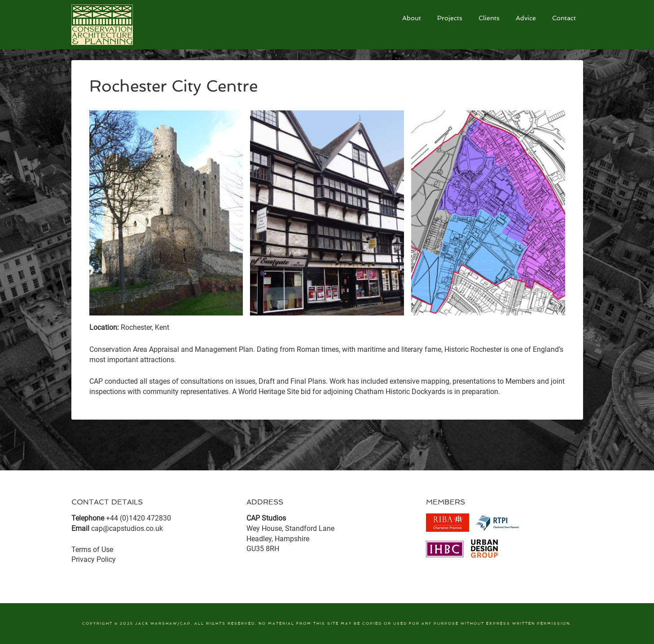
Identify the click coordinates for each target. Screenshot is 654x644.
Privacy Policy (94, 559)
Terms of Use (92, 550)
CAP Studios (139, 25)
